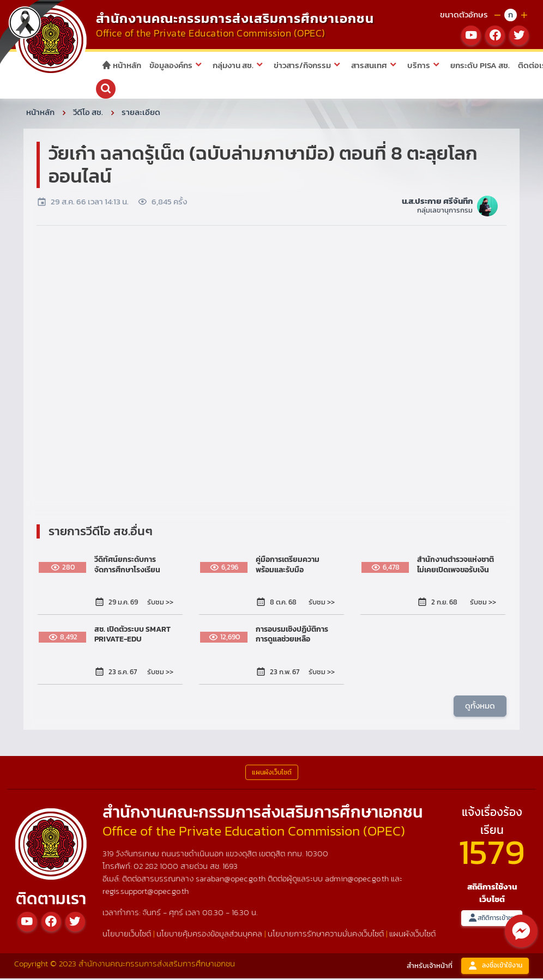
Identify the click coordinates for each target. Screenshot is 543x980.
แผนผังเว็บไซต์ (412, 935)
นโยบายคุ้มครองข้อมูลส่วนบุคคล (209, 935)
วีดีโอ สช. (88, 114)
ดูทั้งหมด (480, 707)
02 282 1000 (157, 867)
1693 (230, 867)
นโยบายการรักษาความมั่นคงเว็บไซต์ (326, 935)
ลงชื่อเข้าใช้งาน (495, 968)
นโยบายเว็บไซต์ (127, 935)
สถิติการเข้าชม (492, 920)
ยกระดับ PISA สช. (480, 65)
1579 (492, 853)
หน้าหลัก (121, 65)
